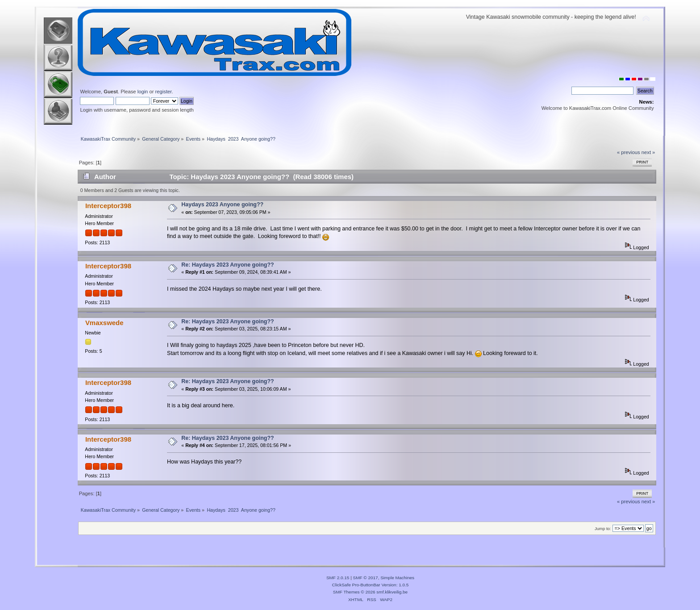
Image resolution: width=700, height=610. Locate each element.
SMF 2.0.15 (338, 578)
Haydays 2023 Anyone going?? (222, 205)
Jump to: (603, 529)
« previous (629, 152)
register (164, 92)
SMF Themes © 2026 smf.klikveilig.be (370, 592)
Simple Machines (397, 578)
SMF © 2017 (366, 578)
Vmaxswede (104, 323)
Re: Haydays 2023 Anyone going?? (227, 265)
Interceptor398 (108, 206)
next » (648, 152)
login (143, 92)
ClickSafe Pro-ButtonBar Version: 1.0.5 (371, 585)
